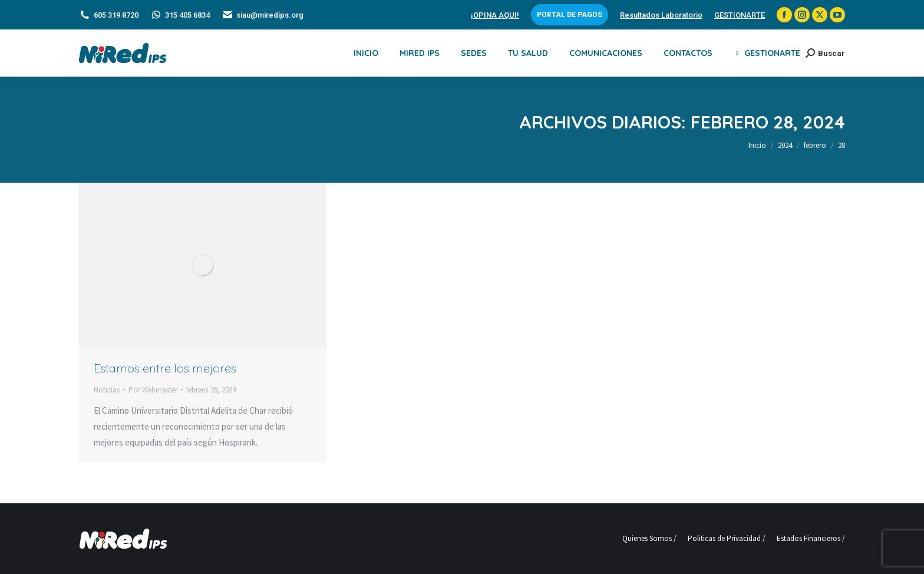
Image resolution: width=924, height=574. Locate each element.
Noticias (107, 390)
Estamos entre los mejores (165, 368)
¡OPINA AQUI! (495, 15)
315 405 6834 (180, 15)
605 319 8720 (109, 15)
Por (153, 390)
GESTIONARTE (740, 15)
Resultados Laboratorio (661, 15)
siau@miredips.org (263, 15)
